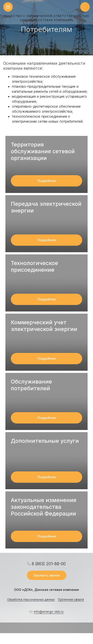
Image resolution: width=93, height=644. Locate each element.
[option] (46, 28)
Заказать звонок (47, 575)
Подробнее (46, 181)
